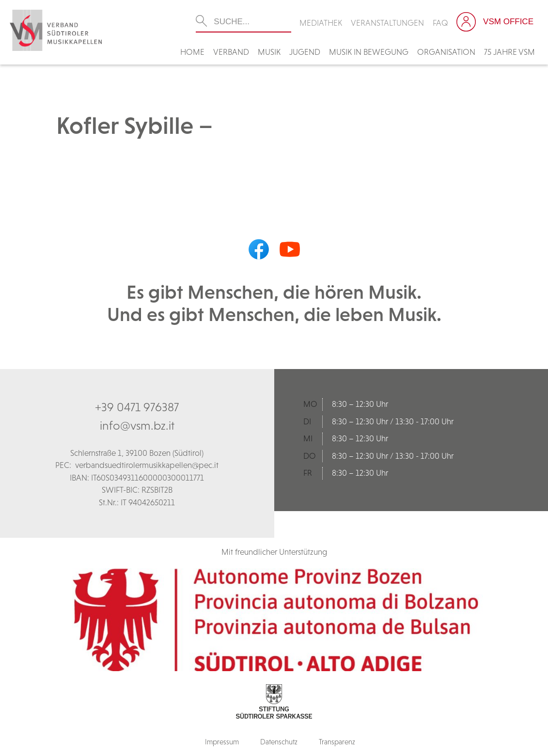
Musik (269, 52)
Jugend (305, 52)
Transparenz (337, 742)
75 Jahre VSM (509, 52)
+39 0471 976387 (137, 407)
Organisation (446, 52)
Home (192, 52)
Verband (231, 52)
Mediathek (321, 23)
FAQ (440, 23)
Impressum (222, 742)
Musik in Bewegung (369, 52)
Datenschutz (279, 742)
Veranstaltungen (387, 23)
